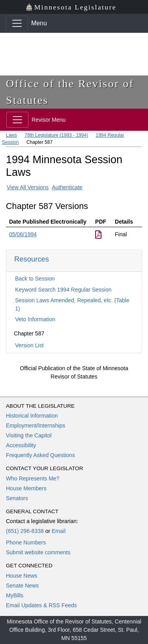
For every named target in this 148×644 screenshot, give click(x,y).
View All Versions (28, 187)
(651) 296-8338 (25, 531)
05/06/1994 (23, 234)
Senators (17, 498)
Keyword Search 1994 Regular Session (63, 290)
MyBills (15, 595)
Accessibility (21, 445)
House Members (26, 488)
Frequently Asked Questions (40, 455)
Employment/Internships (36, 426)
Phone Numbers (26, 542)
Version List (29, 345)
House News (22, 576)
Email (59, 531)
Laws (11, 135)
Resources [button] (32, 259)
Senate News (22, 586)
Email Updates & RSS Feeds (41, 605)
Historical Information (32, 416)
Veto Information (35, 319)
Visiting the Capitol (29, 435)
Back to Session (35, 279)
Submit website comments (38, 552)
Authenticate (67, 187)
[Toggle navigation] (17, 23)
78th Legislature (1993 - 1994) (56, 135)
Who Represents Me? (33, 478)
